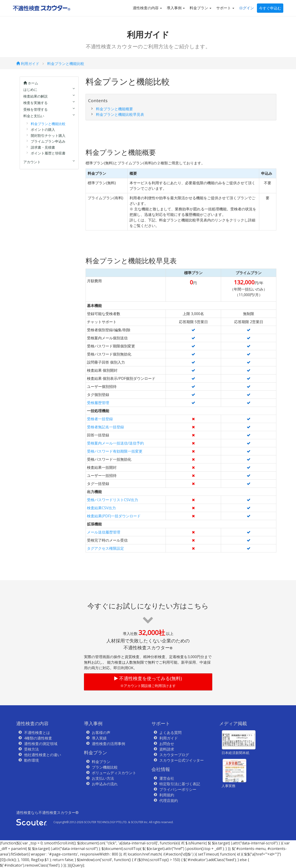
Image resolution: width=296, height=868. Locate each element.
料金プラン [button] (200, 8)
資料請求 (167, 749)
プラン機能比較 (105, 767)
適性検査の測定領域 (41, 744)
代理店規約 (169, 801)
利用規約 (167, 795)
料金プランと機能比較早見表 (120, 114)
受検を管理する (35, 109)
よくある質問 (170, 733)
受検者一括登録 (100, 419)
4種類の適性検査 (38, 738)
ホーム (31, 83)
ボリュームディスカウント (114, 773)
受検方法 (31, 749)
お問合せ (167, 744)
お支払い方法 (103, 778)
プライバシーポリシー (178, 789)
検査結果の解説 (35, 96)
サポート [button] (225, 8)
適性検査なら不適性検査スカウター (47, 813)
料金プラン (101, 762)
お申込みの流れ (105, 784)
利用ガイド (28, 64)
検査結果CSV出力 (101, 508)
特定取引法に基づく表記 (180, 784)
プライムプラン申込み (48, 141)
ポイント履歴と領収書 (48, 153)
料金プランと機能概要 (114, 109)
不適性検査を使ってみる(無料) (148, 682)
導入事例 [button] (176, 8)
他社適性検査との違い (43, 755)
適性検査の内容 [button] (147, 8)
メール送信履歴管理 (104, 532)
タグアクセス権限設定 (105, 548)
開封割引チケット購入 (48, 135)
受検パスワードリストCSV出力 (113, 500)
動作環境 (31, 760)
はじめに (30, 89)
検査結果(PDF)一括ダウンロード (114, 516)
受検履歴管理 (98, 403)
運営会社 (167, 778)
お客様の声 (101, 733)
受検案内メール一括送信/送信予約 (115, 443)
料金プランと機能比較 (66, 64)
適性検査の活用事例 (108, 744)
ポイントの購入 (43, 129)
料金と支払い (34, 116)
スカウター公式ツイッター (182, 760)
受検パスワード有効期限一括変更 (115, 451)
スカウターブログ (174, 755)
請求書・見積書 (43, 147)
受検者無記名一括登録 (105, 427)
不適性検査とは (37, 733)
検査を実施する (35, 103)
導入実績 (99, 738)
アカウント (32, 162)
